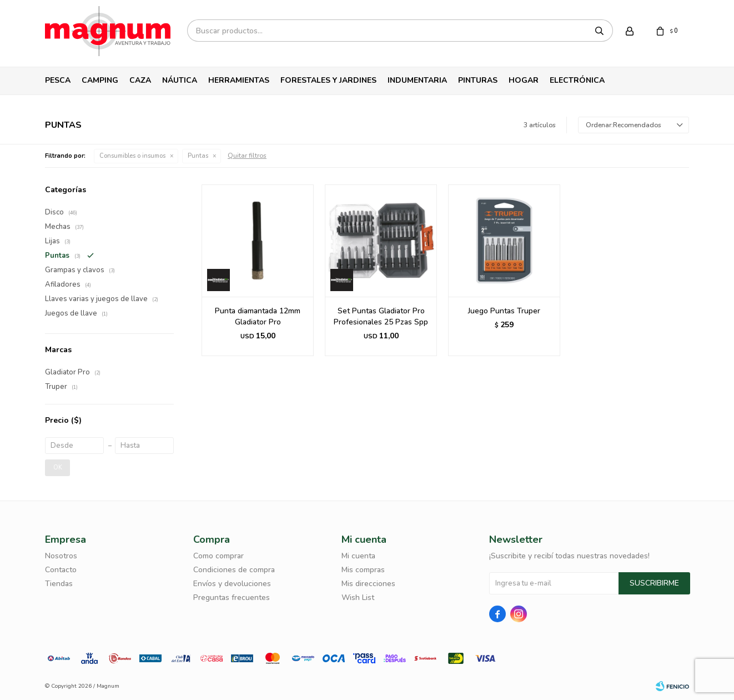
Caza (140, 80)
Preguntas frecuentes (232, 597)
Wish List (358, 597)
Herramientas (239, 80)
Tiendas (59, 584)
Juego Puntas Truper (504, 311)
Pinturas (478, 80)
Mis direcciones (368, 584)
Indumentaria (417, 80)
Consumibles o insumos (132, 156)
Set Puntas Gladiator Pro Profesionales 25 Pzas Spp (381, 316)
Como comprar (218, 556)
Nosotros (61, 556)
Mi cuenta (358, 556)
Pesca (58, 80)
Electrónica (577, 80)
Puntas (198, 156)
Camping (100, 80)
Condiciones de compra (234, 570)
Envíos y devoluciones (232, 584)
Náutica (180, 80)
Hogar (524, 80)
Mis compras (363, 570)
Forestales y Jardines (328, 80)
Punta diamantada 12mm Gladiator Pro (258, 316)
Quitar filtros (247, 156)
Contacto (61, 570)
